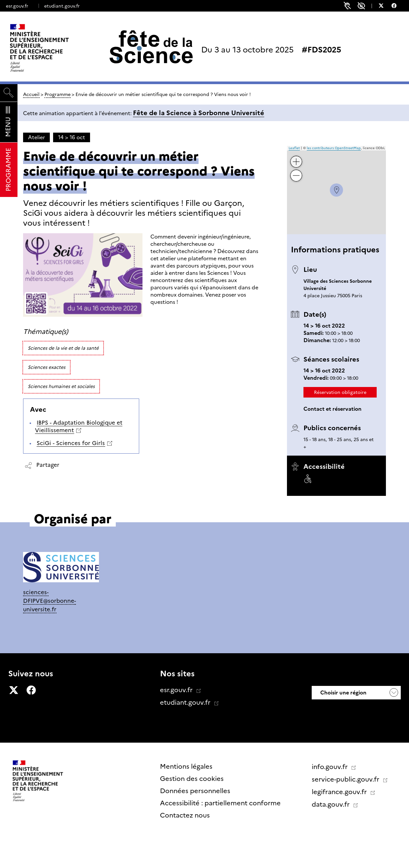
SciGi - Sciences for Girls (71, 443)
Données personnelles (195, 791)
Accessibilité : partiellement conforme (220, 803)
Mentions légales (186, 766)
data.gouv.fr (331, 804)
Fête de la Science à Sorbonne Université (199, 113)
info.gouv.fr (330, 767)
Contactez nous (185, 815)
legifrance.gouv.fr (340, 792)
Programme (58, 94)
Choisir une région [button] (343, 693)
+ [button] (297, 157)
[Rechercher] (9, 93)
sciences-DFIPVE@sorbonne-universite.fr (49, 601)
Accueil (31, 94)
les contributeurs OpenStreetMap (334, 148)
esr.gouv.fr (17, 6)
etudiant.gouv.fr (62, 6)
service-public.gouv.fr (346, 779)
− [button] (297, 171)
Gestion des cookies (192, 779)
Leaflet (294, 148)
